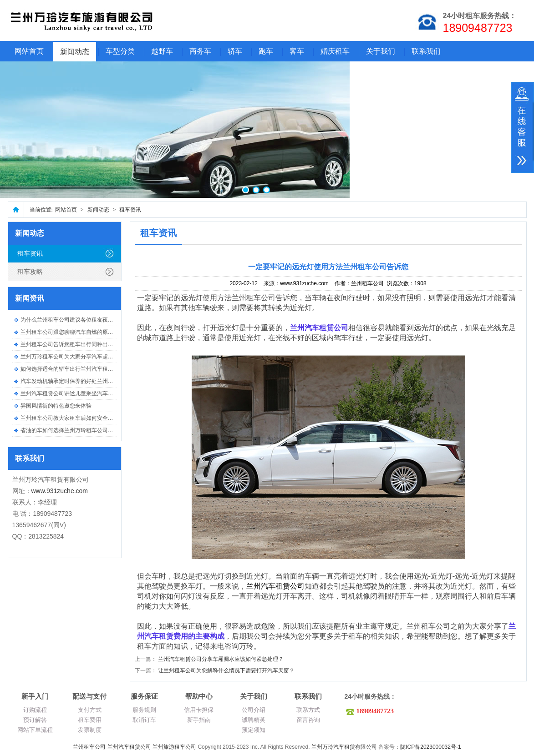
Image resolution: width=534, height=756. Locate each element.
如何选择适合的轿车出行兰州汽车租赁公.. (71, 369)
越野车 (162, 51)
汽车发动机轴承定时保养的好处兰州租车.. (71, 381)
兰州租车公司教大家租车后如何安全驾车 (70, 418)
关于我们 (381, 51)
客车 (297, 51)
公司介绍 (254, 710)
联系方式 (308, 710)
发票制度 (90, 730)
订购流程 (35, 710)
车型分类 (120, 51)
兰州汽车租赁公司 (129, 747)
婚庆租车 (335, 51)
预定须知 (254, 730)
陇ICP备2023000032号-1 (430, 747)
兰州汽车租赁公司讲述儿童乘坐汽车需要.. (71, 393)
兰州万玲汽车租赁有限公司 (344, 747)
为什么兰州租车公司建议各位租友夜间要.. (71, 320)
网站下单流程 (35, 730)
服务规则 (144, 710)
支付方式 (90, 710)
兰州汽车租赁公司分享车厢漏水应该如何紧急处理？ (221, 659)
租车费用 (90, 720)
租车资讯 (130, 210)
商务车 (200, 51)
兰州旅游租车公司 (174, 747)
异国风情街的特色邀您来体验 (56, 406)
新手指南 (199, 720)
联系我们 (426, 51)
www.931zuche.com (60, 491)
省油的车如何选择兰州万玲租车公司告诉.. (71, 430)
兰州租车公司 (89, 747)
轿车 (235, 51)
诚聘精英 (254, 720)
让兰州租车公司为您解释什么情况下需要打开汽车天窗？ (226, 670)
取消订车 (144, 720)
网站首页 (29, 51)
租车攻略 (30, 272)
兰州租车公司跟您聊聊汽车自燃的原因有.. (71, 332)
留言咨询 (308, 720)
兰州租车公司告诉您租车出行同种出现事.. (71, 344)
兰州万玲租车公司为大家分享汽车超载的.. (71, 357)
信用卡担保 (199, 710)
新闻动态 (75, 52)
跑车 (266, 51)
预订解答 (35, 720)
